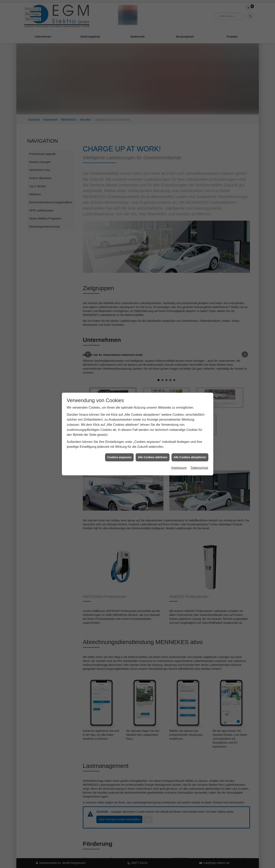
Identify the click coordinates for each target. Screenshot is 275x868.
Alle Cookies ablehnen (152, 457)
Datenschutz (200, 468)
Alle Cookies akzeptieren (190, 457)
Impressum (179, 468)
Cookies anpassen (119, 457)
